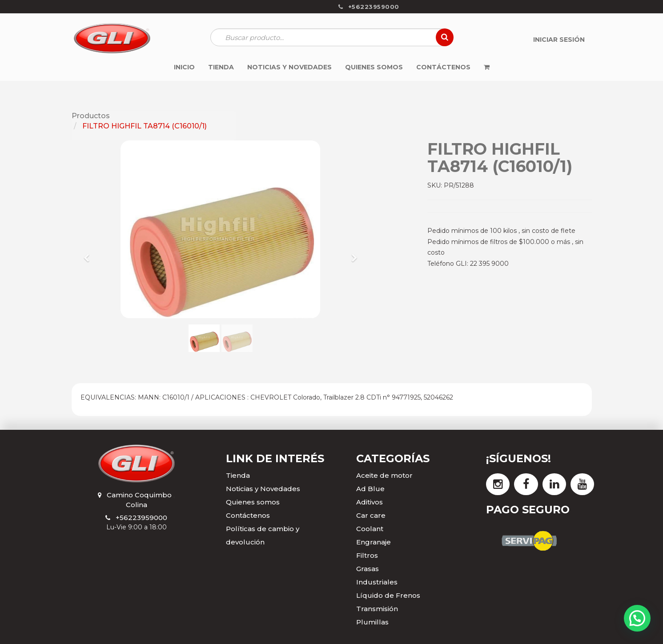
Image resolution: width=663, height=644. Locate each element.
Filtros (367, 555)
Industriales (377, 582)
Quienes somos (253, 502)
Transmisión (377, 609)
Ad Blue (370, 489)
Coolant (370, 529)
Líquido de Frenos (388, 595)
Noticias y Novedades (263, 489)
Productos (91, 116)
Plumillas (372, 622)
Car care (371, 515)
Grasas (368, 569)
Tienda (238, 475)
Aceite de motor (384, 475)
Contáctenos (248, 515)
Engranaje (374, 542)
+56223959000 (141, 518)
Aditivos (370, 502)
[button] (90, 254)
